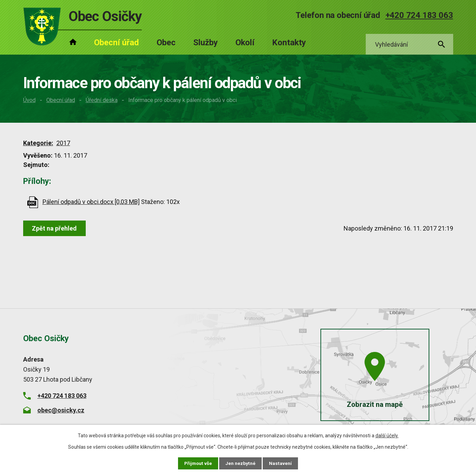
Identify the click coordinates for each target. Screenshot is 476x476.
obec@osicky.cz (61, 410)
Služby (206, 43)
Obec (166, 43)
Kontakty (289, 43)
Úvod (29, 100)
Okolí (245, 43)
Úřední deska (102, 100)
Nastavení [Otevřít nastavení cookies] (281, 463)
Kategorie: (38, 143)
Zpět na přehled (55, 228)
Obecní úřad (61, 100)
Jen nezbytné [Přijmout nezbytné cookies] (241, 463)
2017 (63, 143)
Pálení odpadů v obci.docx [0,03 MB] (91, 202)
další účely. (387, 436)
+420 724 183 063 (419, 15)
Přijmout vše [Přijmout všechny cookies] (198, 463)
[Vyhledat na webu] (409, 44)
